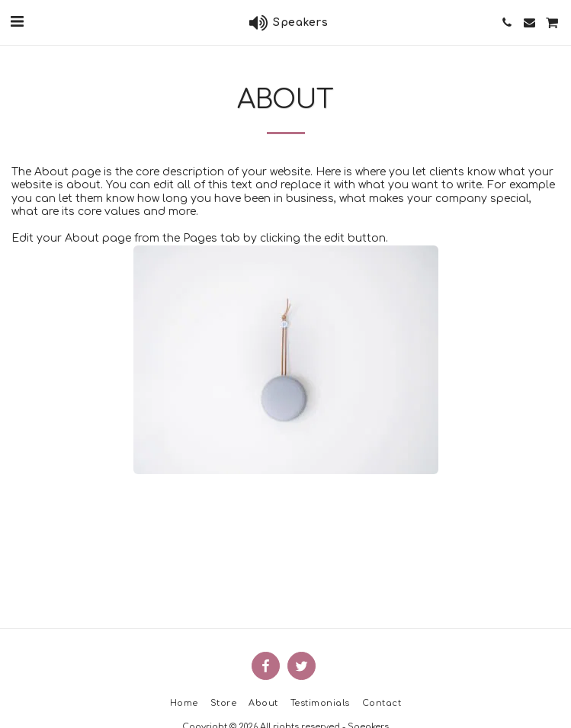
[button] (17, 22)
